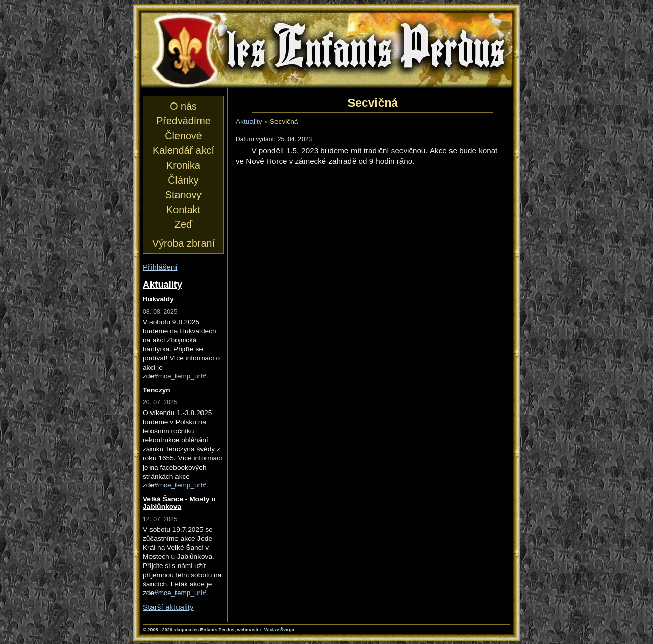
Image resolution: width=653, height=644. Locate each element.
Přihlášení (160, 267)
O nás (183, 106)
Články (183, 180)
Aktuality (249, 122)
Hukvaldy (158, 299)
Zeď (183, 224)
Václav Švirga (279, 630)
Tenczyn (157, 390)
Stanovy (183, 195)
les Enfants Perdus (326, 50)
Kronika (183, 165)
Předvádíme (183, 121)
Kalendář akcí (183, 150)
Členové (183, 136)
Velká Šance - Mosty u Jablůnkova (179, 503)
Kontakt (183, 210)
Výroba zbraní (183, 243)
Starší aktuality (168, 607)
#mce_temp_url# (180, 376)
